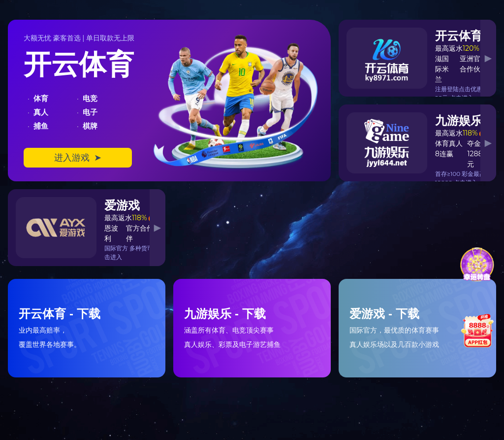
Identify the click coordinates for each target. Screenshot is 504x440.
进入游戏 (78, 158)
